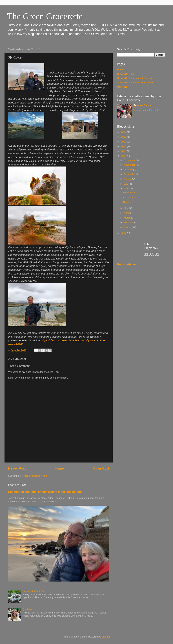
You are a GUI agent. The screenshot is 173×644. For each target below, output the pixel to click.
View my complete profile (147, 110)
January (128, 227)
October (128, 169)
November (130, 165)
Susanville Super (126, 74)
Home (59, 468)
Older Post (101, 468)
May (126, 208)
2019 (124, 151)
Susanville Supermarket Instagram (136, 82)
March (127, 218)
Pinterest (122, 87)
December (130, 160)
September (130, 174)
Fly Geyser (129, 193)
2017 (124, 233)
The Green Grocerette (45, 16)
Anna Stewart (145, 105)
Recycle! (128, 202)
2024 (124, 132)
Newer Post (17, 468)
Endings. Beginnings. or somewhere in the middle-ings (45, 492)
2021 (124, 142)
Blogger (106, 637)
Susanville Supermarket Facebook (136, 78)
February (129, 222)
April (127, 213)
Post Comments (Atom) (36, 476)
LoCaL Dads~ (131, 197)
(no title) (27, 609)
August (128, 179)
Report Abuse (126, 264)
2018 (124, 156)
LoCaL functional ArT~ (35, 591)
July (126, 184)
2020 (124, 146)
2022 (124, 137)
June (127, 188)
